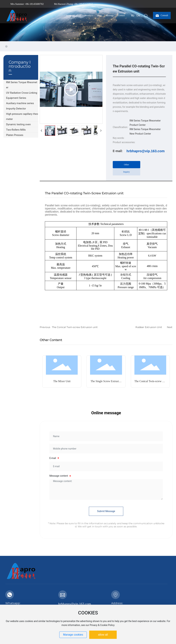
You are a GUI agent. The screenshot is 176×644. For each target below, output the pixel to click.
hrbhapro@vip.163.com (146, 151)
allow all (103, 635)
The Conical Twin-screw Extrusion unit (75, 327)
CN (138, 16)
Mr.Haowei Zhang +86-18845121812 (73, 4)
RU (133, 16)
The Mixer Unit (62, 381)
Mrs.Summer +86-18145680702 (27, 4)
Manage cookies (73, 635)
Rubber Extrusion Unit (149, 327)
